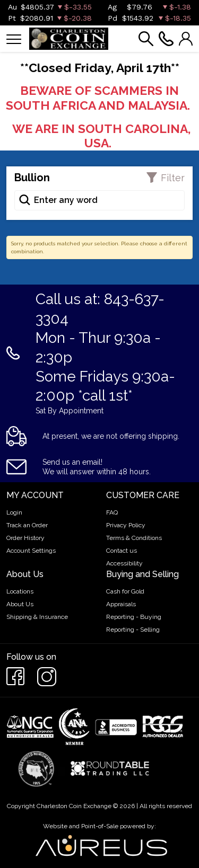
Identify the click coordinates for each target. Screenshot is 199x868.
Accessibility (124, 563)
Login (14, 512)
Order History (25, 538)
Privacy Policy (126, 525)
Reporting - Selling (133, 630)
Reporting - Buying (134, 617)
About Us (20, 604)
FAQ (112, 512)
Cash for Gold (125, 591)
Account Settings (31, 551)
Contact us (122, 551)
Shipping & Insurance (37, 617)
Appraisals (121, 604)
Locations (20, 591)
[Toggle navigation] (14, 38)
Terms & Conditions (134, 538)
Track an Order (27, 525)
